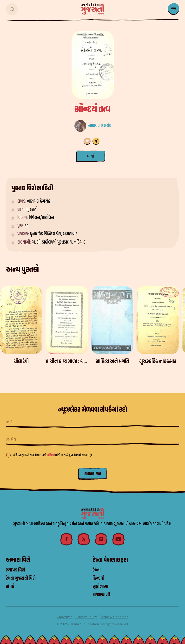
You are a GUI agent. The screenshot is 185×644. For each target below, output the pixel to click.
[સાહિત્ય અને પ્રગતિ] (112, 320)
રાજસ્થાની (101, 595)
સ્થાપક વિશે (15, 570)
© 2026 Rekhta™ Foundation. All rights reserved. (93, 624)
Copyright (64, 617)
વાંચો (91, 156)
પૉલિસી (51, 455)
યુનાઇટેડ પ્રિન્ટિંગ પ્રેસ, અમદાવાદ (54, 234)
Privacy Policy (86, 617)
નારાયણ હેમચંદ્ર (99, 126)
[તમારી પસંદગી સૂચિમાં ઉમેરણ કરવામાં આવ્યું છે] (87, 141)
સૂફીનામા (100, 586)
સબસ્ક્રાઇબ (93, 474)
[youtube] (119, 539)
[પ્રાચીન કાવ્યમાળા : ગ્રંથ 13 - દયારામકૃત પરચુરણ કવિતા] (67, 320)
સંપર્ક (10, 586)
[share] (96, 141)
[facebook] (66, 539)
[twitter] (84, 539)
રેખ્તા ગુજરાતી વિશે (21, 578)
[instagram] (101, 539)
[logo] (92, 9)
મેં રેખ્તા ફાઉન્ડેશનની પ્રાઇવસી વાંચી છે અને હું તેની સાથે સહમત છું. (53, 455)
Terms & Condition (114, 617)
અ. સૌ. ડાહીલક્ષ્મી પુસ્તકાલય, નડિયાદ (59, 242)
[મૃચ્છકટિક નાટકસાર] (158, 320)
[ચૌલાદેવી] (21, 320)
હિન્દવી (98, 578)
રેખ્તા (97, 570)
